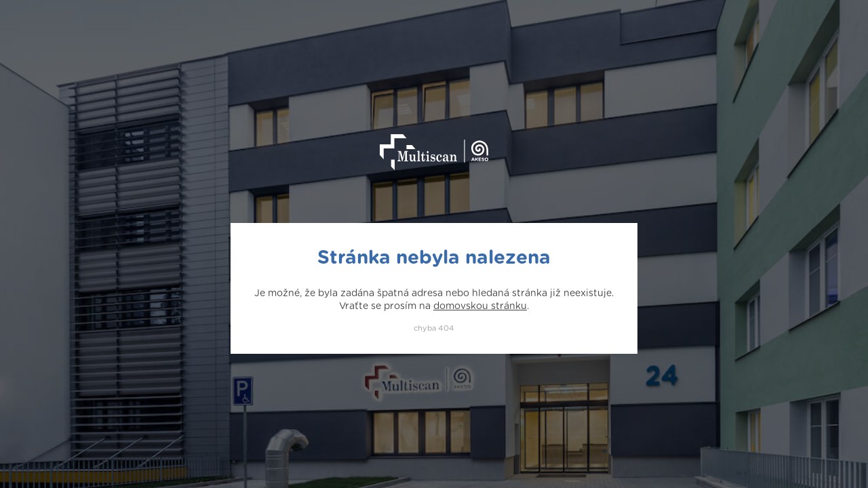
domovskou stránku (480, 306)
